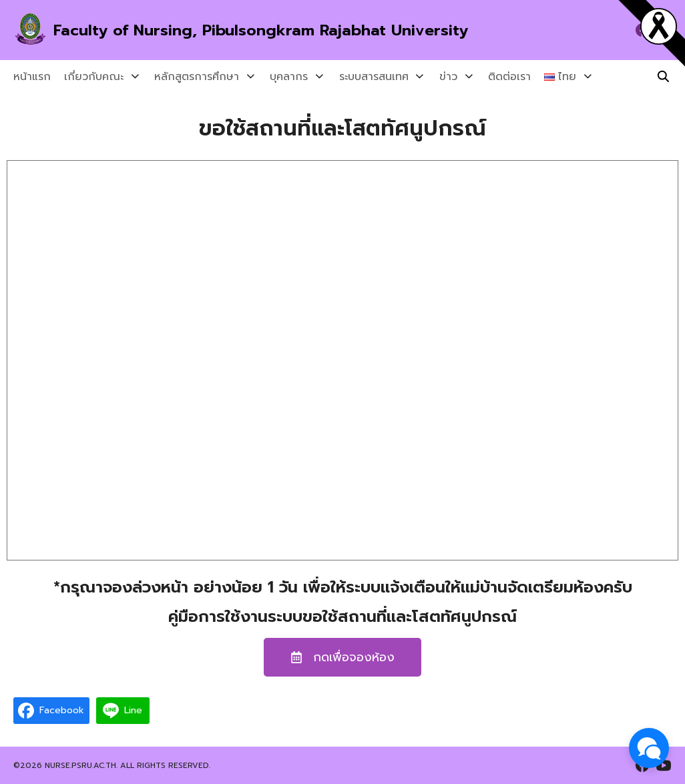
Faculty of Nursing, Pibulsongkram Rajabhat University (268, 30)
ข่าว (432, 77)
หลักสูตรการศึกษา (193, 77)
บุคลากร (281, 77)
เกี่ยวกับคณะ (94, 77)
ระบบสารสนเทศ (361, 77)
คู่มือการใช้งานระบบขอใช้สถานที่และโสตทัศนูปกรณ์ (342, 617)
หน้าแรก (32, 77)
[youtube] (664, 765)
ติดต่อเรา (489, 77)
